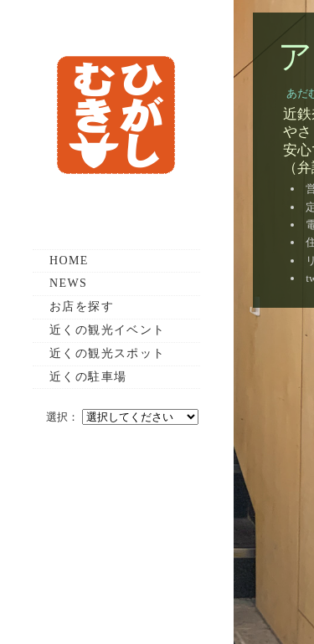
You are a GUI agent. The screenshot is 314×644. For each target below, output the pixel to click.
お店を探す (82, 307)
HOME (69, 261)
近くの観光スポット (108, 353)
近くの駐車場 (88, 377)
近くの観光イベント (108, 330)
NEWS (68, 283)
